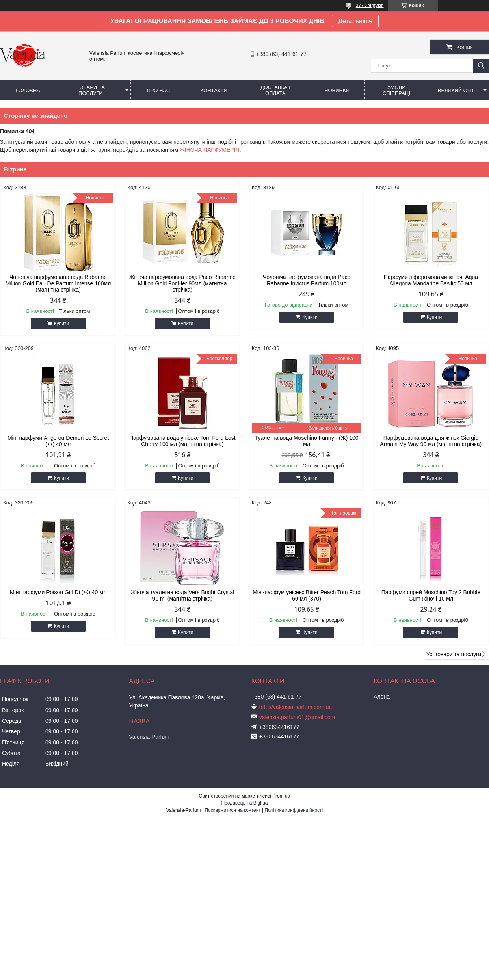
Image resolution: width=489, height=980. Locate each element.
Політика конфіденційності (294, 810)
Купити (61, 324)
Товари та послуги (91, 90)
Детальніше (355, 21)
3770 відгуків (370, 6)
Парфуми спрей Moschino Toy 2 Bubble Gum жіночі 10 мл (431, 595)
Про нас (158, 90)
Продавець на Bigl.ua (244, 803)
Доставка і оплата (275, 90)
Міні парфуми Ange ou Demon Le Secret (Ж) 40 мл (58, 441)
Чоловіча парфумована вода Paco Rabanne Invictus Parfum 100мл (307, 280)
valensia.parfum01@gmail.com (297, 717)
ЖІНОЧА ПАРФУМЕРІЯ (210, 150)
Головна (28, 90)
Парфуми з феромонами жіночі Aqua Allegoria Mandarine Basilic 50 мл (431, 280)
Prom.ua (281, 796)
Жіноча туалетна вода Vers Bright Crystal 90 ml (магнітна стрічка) (182, 595)
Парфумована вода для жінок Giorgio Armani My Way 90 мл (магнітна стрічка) (431, 441)
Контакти (214, 90)
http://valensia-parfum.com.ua (296, 707)
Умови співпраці (396, 90)
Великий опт (456, 90)
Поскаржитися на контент (232, 810)
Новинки (337, 90)
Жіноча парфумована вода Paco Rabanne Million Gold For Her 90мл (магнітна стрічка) (182, 283)
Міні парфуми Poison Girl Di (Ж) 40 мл (58, 592)
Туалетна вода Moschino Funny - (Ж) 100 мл (307, 441)
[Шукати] (481, 66)
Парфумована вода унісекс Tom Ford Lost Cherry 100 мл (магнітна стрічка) (182, 441)
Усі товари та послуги (454, 654)
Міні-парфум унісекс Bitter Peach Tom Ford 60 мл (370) (307, 595)
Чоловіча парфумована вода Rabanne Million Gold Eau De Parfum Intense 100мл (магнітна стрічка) (58, 283)
